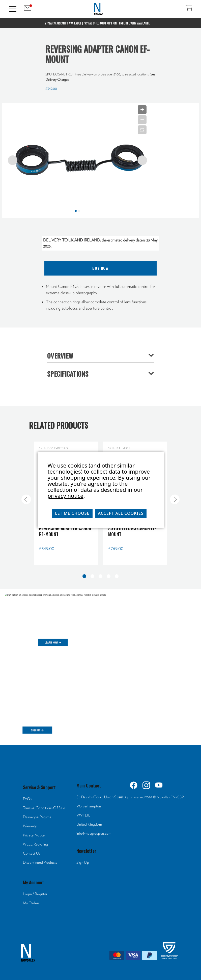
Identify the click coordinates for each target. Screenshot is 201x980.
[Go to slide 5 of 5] (26, 499)
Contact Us (32, 853)
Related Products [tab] (59, 425)
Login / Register (35, 894)
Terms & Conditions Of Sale (44, 808)
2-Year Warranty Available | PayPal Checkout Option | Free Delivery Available (97, 23)
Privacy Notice (34, 835)
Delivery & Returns (37, 817)
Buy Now (100, 268)
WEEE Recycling (36, 844)
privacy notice (66, 496)
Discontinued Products (40, 863)
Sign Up (83, 863)
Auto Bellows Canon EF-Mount (133, 531)
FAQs (27, 799)
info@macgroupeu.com (94, 834)
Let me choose (72, 513)
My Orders (31, 903)
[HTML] (100, 664)
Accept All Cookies (121, 513)
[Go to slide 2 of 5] (175, 499)
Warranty (30, 826)
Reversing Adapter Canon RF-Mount (65, 531)
